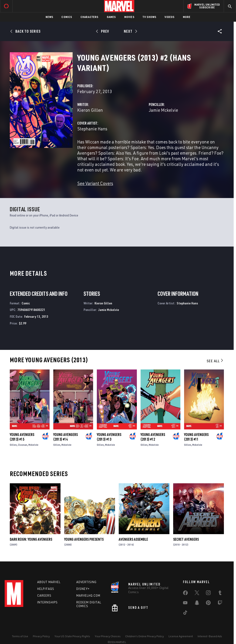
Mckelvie (33, 445)
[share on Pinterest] (208, 604)
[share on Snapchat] (197, 604)
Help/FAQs (46, 589)
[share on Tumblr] (220, 594)
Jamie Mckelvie (163, 110)
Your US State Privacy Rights (72, 636)
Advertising (86, 582)
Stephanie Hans (92, 129)
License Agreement (181, 636)
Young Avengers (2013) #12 (153, 437)
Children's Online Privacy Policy (145, 636)
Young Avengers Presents (84, 539)
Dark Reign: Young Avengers (31, 539)
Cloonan (23, 445)
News (49, 17)
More (187, 17)
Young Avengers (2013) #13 (109, 437)
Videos (169, 17)
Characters (89, 17)
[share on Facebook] (185, 594)
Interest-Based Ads (210, 636)
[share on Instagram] (208, 594)
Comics (67, 17)
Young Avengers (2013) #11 (196, 437)
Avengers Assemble (133, 539)
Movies (129, 17)
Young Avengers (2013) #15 (22, 437)
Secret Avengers (186, 539)
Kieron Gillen (90, 110)
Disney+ (83, 589)
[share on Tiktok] (185, 613)
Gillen (13, 445)
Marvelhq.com (88, 595)
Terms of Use (20, 636)
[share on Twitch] (220, 604)
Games (111, 17)
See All (215, 361)
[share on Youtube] (185, 604)
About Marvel (49, 582)
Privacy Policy (41, 636)
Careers (44, 595)
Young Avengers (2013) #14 (66, 437)
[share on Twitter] (197, 594)
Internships (47, 602)
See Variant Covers (95, 183)
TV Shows (150, 17)
